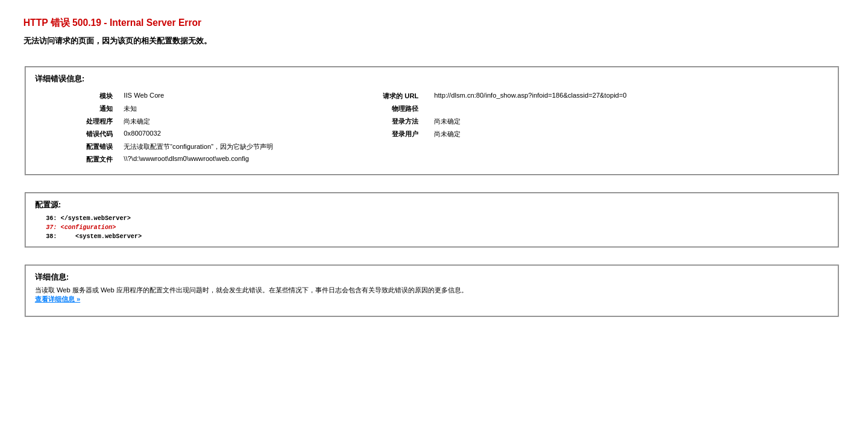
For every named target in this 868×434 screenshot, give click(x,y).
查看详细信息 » (58, 304)
